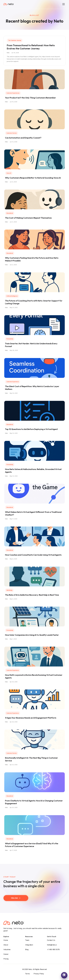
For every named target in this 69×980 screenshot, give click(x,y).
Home (6, 940)
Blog (27, 949)
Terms (27, 974)
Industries (7, 949)
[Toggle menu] (64, 4)
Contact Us (51, 940)
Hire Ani (16, 901)
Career (6, 954)
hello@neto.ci (52, 945)
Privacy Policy (39, 974)
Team (27, 940)
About (6, 945)
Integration (29, 945)
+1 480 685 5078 (53, 949)
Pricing (6, 959)
